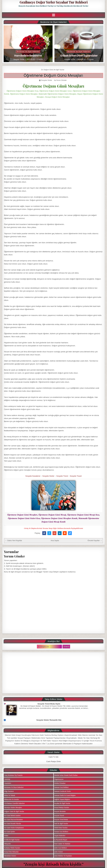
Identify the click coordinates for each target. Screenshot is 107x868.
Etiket (6, 836)
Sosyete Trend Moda (61, 820)
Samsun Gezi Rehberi (62, 787)
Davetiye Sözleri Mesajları (13, 807)
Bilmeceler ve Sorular (11, 799)
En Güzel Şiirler (10, 832)
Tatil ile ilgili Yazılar (61, 824)
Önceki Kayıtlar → (95, 540)
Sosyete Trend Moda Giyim (49, 704)
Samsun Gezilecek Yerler (63, 791)
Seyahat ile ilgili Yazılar (62, 803)
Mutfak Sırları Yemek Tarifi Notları (66, 775)
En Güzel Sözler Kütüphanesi (14, 828)
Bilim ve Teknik (10, 795)
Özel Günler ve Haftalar (62, 844)
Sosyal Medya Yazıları (62, 807)
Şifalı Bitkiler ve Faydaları (63, 856)
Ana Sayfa (55, 540)
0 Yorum (40, 59)
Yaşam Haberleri (60, 836)
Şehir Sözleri (59, 852)
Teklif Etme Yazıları (61, 828)
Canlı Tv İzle (53, 757)
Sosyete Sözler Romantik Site (49, 720)
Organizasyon (59, 779)
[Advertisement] (53, 673)
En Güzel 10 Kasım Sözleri (31, 706)
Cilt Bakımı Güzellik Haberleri (14, 803)
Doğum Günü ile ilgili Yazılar (54, 70)
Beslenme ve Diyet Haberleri (28, 52)
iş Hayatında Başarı (61, 840)
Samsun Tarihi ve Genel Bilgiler (65, 795)
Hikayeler (7, 844)
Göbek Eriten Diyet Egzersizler (79, 56)
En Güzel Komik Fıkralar (13, 824)
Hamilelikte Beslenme (28, 56)
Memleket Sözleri (10, 856)
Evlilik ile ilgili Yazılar (12, 840)
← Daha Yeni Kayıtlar (14, 540)
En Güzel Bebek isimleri (12, 816)
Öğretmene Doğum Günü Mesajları (53, 75)
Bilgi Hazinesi (9, 791)
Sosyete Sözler (19, 59)
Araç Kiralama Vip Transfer (13, 775)
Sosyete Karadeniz (33, 476)
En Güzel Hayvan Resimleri (13, 820)
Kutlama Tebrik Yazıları (12, 848)
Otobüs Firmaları (60, 783)
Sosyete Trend (62, 476)
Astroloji (7, 779)
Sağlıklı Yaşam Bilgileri (62, 799)
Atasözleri (8, 783)
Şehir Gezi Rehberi (61, 848)
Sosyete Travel (76, 476)
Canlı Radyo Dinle (54, 761)
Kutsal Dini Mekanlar (11, 852)
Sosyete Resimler (60, 811)
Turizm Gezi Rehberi (61, 832)
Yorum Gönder (61, 80)
